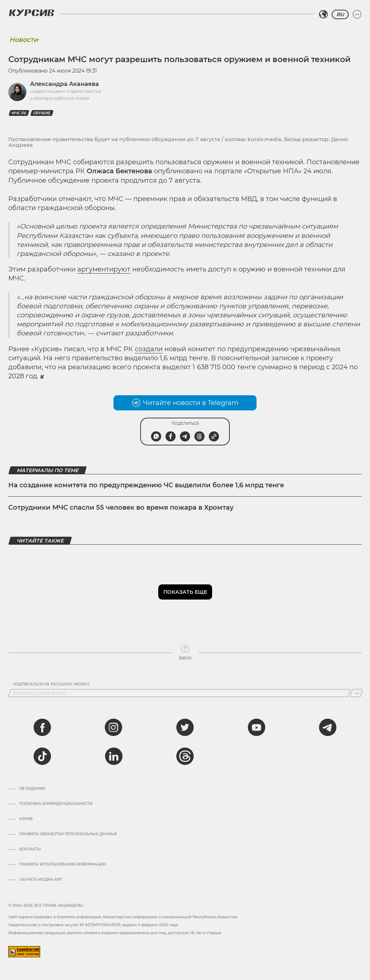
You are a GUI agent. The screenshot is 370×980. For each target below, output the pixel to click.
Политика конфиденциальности (56, 804)
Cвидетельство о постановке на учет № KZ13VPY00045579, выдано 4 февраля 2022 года (93, 925)
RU (340, 14)
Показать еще (185, 592)
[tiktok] (42, 756)
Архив (26, 819)
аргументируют (104, 269)
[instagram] (113, 727)
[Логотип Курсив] (31, 13)
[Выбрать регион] (323, 14)
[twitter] (185, 727)
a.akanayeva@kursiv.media (59, 98)
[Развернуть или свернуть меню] (357, 14)
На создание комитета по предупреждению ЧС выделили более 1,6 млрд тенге (146, 485)
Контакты (30, 849)
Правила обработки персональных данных (68, 834)
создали (149, 349)
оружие (42, 113)
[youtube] (257, 727)
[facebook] (42, 727)
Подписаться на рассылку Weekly (51, 684)
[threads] (185, 756)
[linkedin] (113, 756)
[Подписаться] (356, 693)
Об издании (32, 789)
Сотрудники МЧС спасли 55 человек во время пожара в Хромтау (121, 508)
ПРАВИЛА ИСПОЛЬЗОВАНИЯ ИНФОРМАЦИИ (63, 864)
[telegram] (328, 727)
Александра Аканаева (64, 84)
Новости (24, 40)
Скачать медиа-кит (41, 880)
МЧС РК (19, 113)
